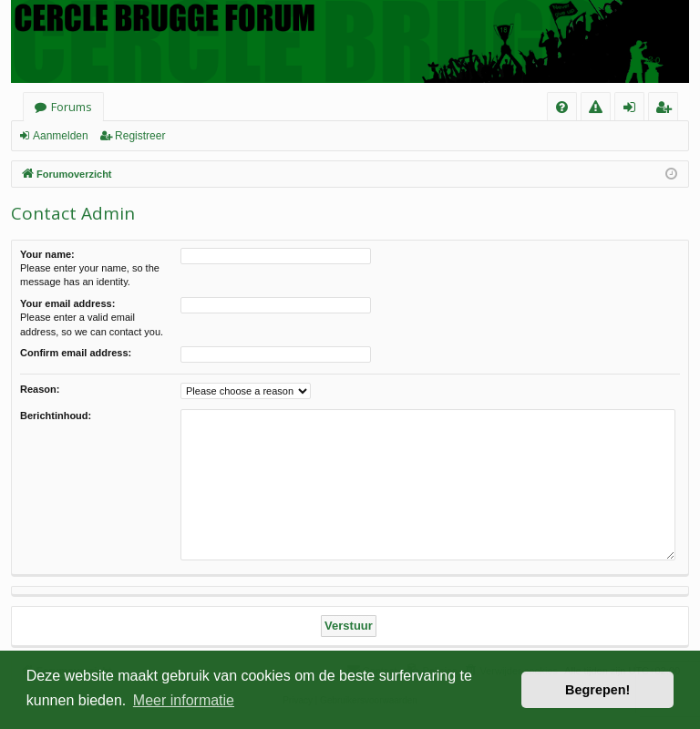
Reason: (40, 389)
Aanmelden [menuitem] (635, 110)
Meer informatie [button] (184, 700)
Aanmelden (61, 136)
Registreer (140, 136)
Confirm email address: (76, 353)
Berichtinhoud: (56, 416)
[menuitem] (562, 107)
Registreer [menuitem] (667, 110)
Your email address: (67, 303)
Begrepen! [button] (597, 690)
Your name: (47, 254)
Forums (72, 107)
